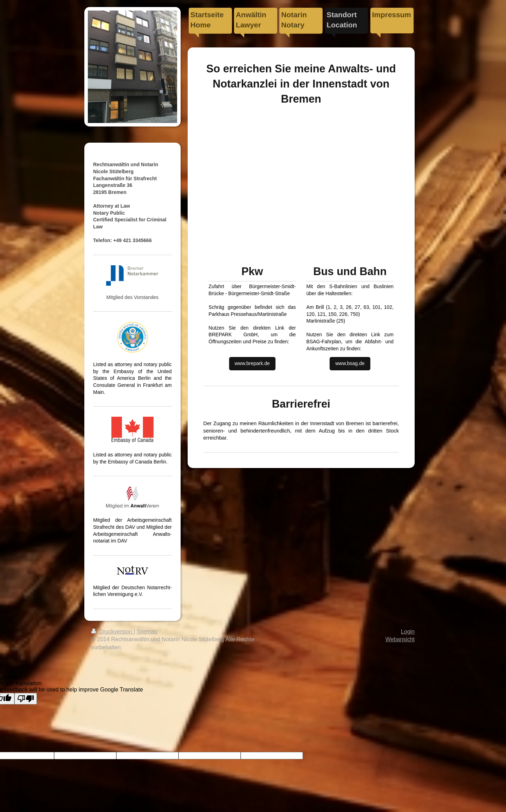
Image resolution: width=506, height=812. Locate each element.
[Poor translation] (26, 699)
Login (408, 632)
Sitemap (147, 632)
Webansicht (400, 639)
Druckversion (112, 632)
